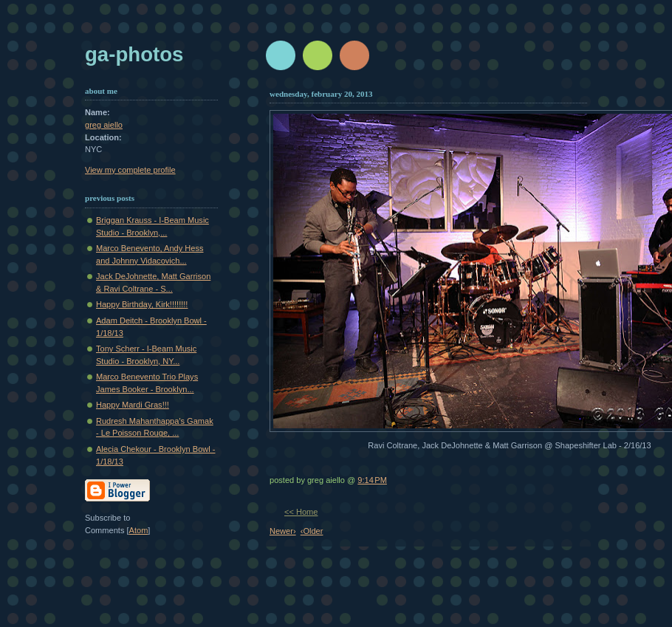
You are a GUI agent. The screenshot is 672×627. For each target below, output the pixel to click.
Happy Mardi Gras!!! (133, 405)
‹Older (312, 531)
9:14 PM (372, 480)
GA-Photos (134, 54)
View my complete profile (130, 170)
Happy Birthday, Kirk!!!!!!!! (142, 304)
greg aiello (104, 125)
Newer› (283, 531)
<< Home (301, 512)
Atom (139, 530)
